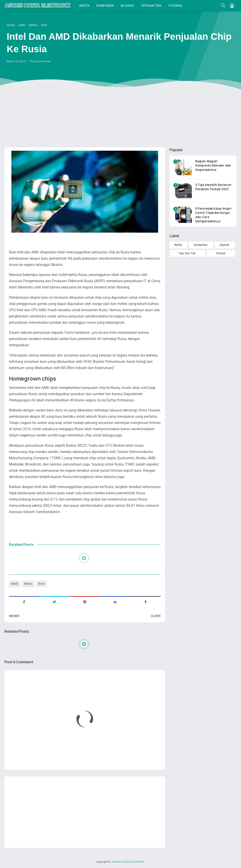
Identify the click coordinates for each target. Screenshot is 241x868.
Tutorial (220, 253)
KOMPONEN (105, 6)
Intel (42, 584)
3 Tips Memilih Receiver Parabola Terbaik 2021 (213, 187)
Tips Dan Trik (187, 253)
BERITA (84, 6)
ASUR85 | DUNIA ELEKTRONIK (128, 862)
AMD (15, 584)
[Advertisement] (120, 109)
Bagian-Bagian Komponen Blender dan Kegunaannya (213, 165)
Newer (14, 616)
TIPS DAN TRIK (151, 6)
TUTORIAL (175, 6)
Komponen (201, 245)
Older (156, 616)
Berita (29, 584)
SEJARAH (127, 6)
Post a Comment (40, 61)
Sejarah (224, 245)
